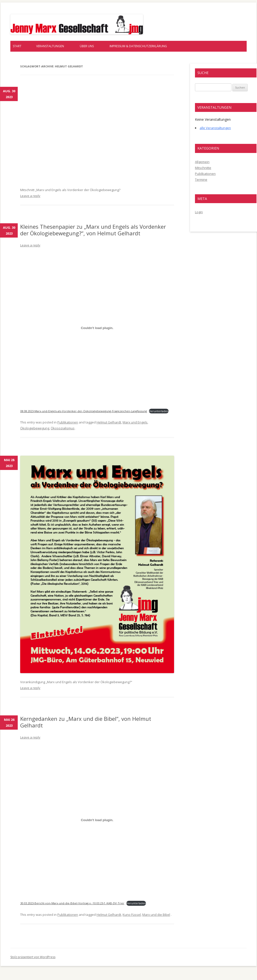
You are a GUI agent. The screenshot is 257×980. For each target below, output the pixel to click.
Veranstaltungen (50, 46)
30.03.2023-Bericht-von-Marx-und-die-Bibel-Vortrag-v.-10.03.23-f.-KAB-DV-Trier (72, 903)
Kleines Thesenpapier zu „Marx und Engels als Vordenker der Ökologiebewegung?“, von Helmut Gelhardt (93, 230)
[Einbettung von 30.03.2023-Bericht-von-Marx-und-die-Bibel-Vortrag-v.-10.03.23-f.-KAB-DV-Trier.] (97, 820)
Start (17, 46)
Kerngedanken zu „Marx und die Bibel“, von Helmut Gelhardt (86, 722)
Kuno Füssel (132, 915)
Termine (201, 180)
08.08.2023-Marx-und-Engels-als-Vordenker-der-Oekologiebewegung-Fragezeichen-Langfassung (84, 411)
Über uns (87, 46)
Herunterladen (159, 411)
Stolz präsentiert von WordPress (33, 957)
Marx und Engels (135, 422)
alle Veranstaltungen (215, 128)
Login (199, 212)
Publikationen (68, 422)
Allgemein (202, 162)
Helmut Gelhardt (109, 422)
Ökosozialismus (63, 428)
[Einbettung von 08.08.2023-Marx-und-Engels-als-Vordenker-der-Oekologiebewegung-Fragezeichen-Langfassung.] (97, 328)
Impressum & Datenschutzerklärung (138, 46)
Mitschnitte (203, 168)
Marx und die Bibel (156, 915)
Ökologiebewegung (35, 428)
